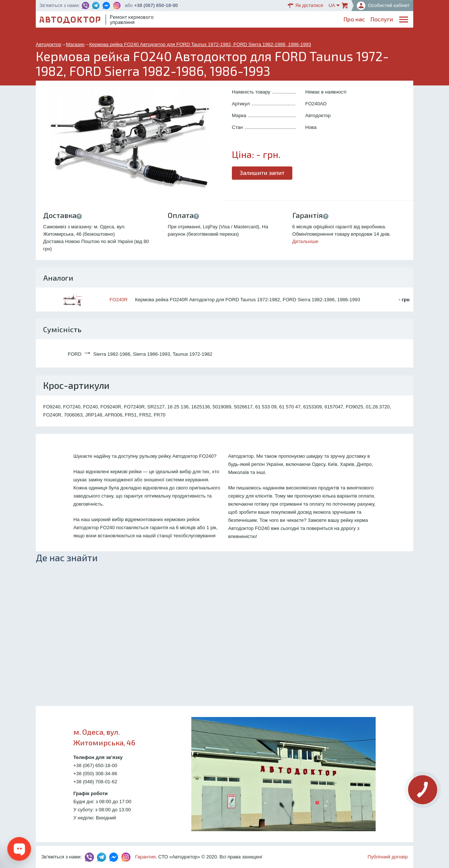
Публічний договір (388, 857)
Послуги (234, 20)
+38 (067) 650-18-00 (156, 5)
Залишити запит (262, 173)
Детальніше (305, 241)
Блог (257, 20)
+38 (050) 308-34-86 (95, 774)
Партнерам (343, 20)
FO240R (119, 300)
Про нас (206, 20)
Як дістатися (305, 6)
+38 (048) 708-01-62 (95, 782)
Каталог (279, 20)
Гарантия (145, 857)
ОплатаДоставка (309, 21)
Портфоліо (379, 20)
